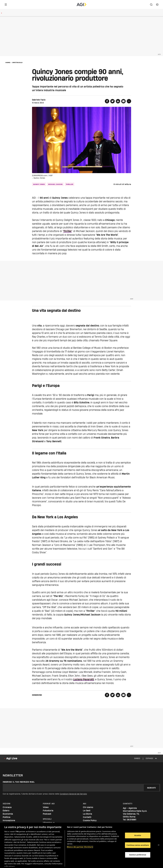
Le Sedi (87, 811)
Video (46, 807)
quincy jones (39, 184)
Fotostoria (48, 811)
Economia (8, 814)
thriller (70, 184)
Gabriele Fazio (39, 100)
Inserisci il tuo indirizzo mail (19, 782)
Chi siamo (88, 807)
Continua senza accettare (138, 845)
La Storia (87, 814)
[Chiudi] (159, 845)
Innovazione (9, 820)
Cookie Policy (90, 820)
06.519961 (132, 820)
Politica (7, 817)
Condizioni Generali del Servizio (73, 794)
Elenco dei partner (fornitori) (80, 847)
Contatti (87, 817)
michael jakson (55, 184)
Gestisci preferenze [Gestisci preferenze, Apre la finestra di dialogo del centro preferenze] (138, 855)
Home (8, 62)
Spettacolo (17, 62)
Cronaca (7, 807)
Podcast (47, 814)
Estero (6, 811)
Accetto (138, 835)
